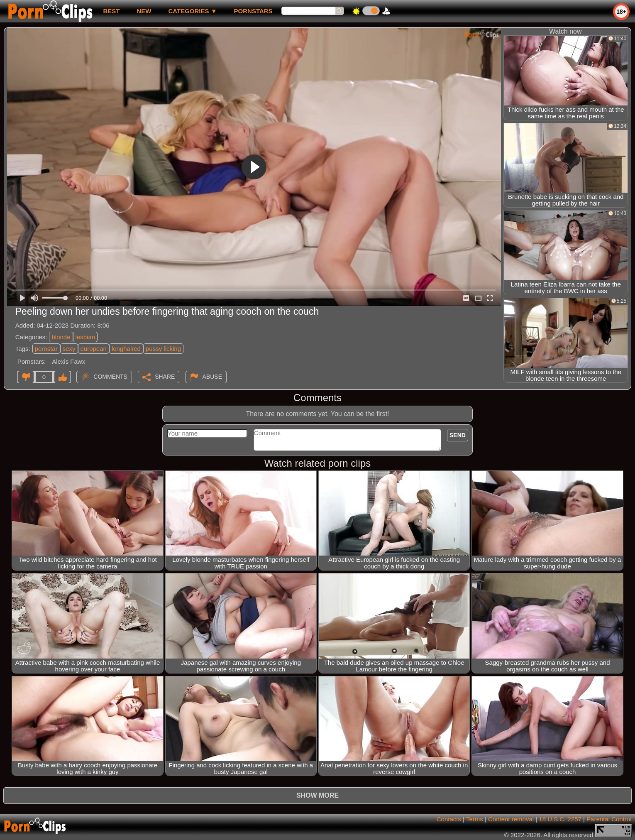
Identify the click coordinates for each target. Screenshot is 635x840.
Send (458, 435)
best (111, 11)
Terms (475, 819)
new (144, 11)
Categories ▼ (192, 11)
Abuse (212, 377)
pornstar (46, 349)
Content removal (511, 819)
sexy (69, 349)
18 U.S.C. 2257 (560, 819)
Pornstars (253, 11)
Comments (110, 377)
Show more (317, 795)
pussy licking (163, 349)
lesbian (85, 337)
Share (165, 377)
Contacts (449, 819)
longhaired (126, 349)
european (94, 349)
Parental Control (609, 819)
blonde (61, 337)
